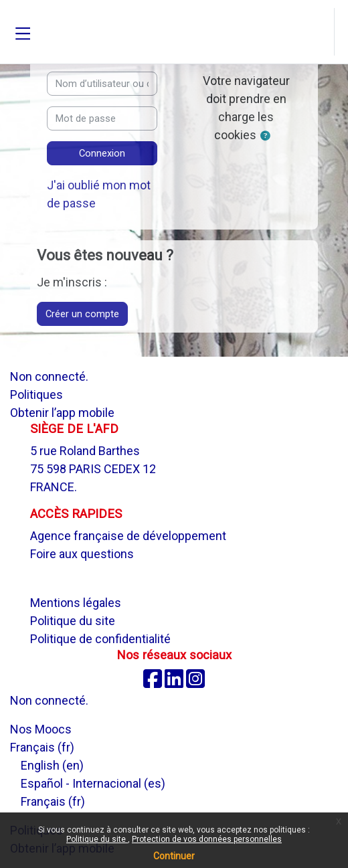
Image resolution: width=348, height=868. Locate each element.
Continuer (174, 856)
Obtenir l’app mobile (62, 413)
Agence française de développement (128, 536)
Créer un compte (82, 314)
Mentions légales (76, 603)
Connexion (102, 153)
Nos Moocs (41, 729)
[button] (323, 32)
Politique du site (97, 839)
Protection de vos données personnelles (207, 839)
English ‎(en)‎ (52, 765)
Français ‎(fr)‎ (42, 747)
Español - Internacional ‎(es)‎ (93, 783)
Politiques (36, 395)
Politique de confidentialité (100, 639)
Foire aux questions (82, 554)
